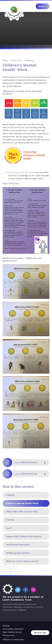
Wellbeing (29, 60)
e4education (19, 639)
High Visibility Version (12, 632)
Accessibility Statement (13, 629)
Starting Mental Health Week (21, 172)
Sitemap (6, 626)
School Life (16, 60)
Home (5, 60)
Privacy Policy (9, 635)
